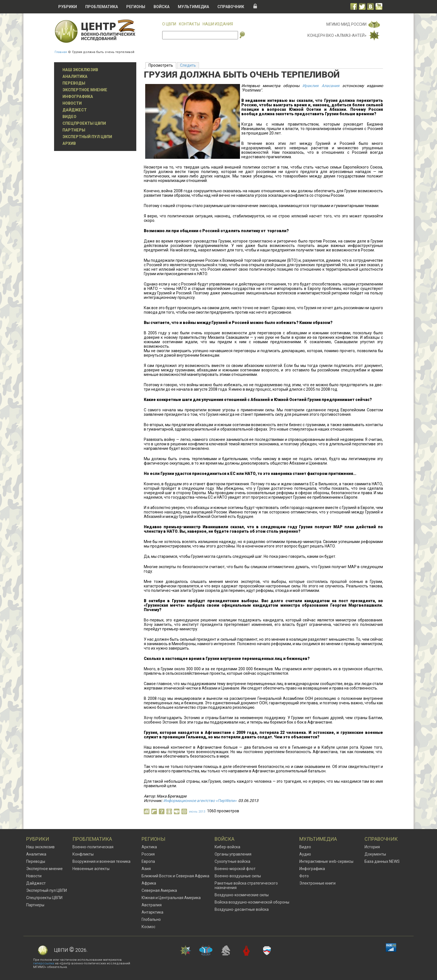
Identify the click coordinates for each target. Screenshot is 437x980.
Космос (148, 927)
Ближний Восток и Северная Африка (175, 876)
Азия (146, 869)
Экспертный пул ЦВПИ (87, 137)
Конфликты (83, 854)
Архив (69, 143)
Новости (72, 103)
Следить (188, 65)
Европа (148, 861)
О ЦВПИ (169, 24)
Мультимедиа (193, 7)
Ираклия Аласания (321, 86)
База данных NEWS (382, 861)
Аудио (305, 854)
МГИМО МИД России (346, 24)
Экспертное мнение (85, 90)
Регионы (136, 7)
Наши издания (218, 24)
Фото (304, 876)
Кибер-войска (227, 847)
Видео (69, 117)
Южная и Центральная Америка (171, 898)
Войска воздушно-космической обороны (252, 902)
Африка (149, 883)
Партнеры (74, 130)
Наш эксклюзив (80, 70)
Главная (61, 52)
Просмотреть (162, 65)
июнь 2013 (197, 812)
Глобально (151, 919)
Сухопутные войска (232, 861)
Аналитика (75, 76)
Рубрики (68, 7)
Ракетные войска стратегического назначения (246, 885)
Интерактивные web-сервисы (326, 861)
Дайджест (75, 110)
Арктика (149, 847)
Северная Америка (159, 890)
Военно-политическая (93, 847)
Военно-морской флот (235, 869)
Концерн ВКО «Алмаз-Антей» (337, 35)
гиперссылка (44, 963)
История (372, 847)
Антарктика (152, 912)
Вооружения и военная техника (101, 861)
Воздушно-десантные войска (242, 909)
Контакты (189, 24)
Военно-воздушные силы (238, 876)
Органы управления (233, 854)
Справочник (231, 7)
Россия (148, 854)
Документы (375, 854)
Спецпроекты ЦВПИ (84, 123)
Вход (255, 6)
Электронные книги (317, 883)
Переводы (74, 83)
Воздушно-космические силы (242, 895)
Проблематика (102, 7)
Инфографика (78, 97)
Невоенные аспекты (91, 869)
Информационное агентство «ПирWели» (200, 801)
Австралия (152, 905)
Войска (162, 7)
